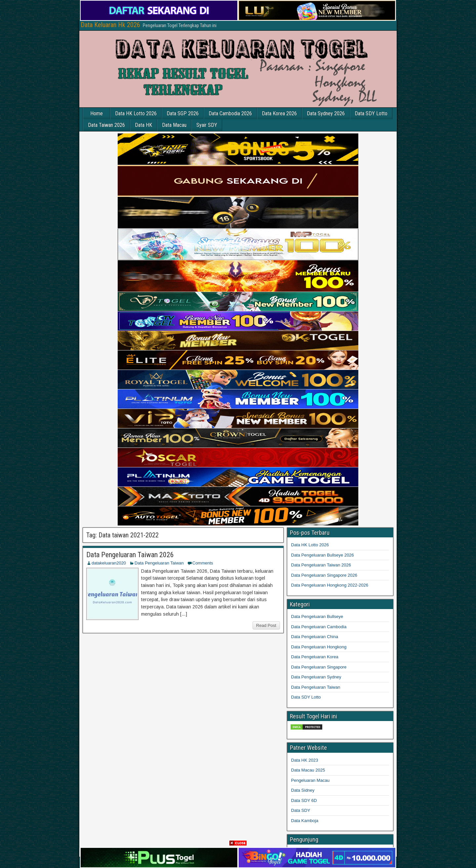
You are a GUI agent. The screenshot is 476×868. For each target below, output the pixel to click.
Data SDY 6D (304, 800)
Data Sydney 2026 (326, 113)
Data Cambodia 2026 (230, 113)
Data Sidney (303, 790)
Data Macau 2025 (308, 770)
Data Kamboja (305, 821)
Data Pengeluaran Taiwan (159, 563)
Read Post (266, 625)
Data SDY (301, 810)
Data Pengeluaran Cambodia (319, 627)
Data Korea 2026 (279, 113)
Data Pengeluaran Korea (315, 657)
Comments (203, 563)
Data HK (143, 125)
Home (97, 113)
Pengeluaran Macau (310, 780)
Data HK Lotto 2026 (136, 113)
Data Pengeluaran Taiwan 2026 (130, 555)
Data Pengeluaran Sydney (316, 677)
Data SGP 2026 (183, 113)
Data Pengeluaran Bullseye (317, 616)
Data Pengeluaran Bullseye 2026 (323, 555)
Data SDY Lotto (371, 113)
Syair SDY (207, 125)
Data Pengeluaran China (315, 637)
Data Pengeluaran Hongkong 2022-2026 (330, 585)
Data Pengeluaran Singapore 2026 (324, 575)
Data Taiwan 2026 (106, 125)
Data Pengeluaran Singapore (319, 667)
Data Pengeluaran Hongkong (319, 647)
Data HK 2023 (305, 760)
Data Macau (174, 125)
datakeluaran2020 (109, 563)
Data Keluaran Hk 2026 (110, 25)
